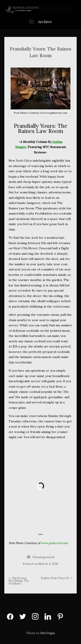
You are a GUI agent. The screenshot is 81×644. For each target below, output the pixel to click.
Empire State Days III (57, 578)
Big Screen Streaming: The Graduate (19, 581)
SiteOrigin (48, 633)
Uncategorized (43, 557)
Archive (40, 22)
